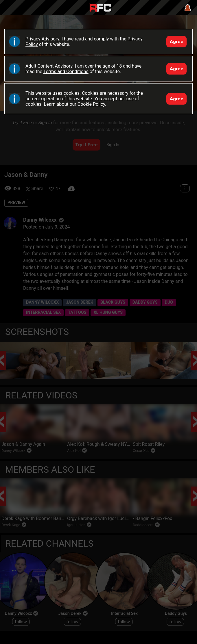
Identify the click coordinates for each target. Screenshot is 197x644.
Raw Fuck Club (100, 8)
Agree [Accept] (177, 42)
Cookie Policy (91, 104)
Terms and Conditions (66, 72)
